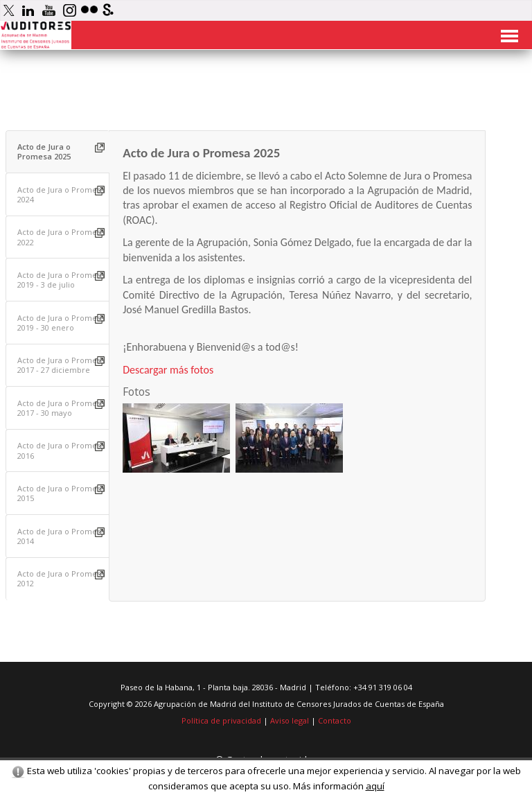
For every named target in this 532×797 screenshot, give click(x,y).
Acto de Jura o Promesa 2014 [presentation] (61, 536)
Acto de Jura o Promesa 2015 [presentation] (61, 493)
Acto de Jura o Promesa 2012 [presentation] (61, 578)
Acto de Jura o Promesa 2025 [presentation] (44, 151)
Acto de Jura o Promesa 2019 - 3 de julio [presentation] (61, 280)
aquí (375, 786)
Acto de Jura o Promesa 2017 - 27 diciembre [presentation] (61, 365)
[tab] (58, 152)
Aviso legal (290, 720)
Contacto (335, 720)
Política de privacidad (221, 720)
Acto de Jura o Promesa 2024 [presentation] (61, 194)
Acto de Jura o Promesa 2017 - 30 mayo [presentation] (61, 408)
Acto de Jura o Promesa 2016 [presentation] (61, 450)
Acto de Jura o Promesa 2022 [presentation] (61, 237)
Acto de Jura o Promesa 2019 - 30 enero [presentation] (61, 323)
